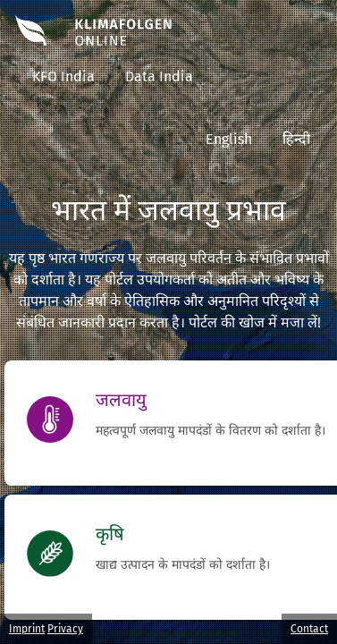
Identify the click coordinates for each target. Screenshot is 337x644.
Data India (159, 76)
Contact (309, 629)
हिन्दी (296, 139)
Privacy (65, 629)
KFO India (63, 76)
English (229, 139)
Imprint (27, 629)
